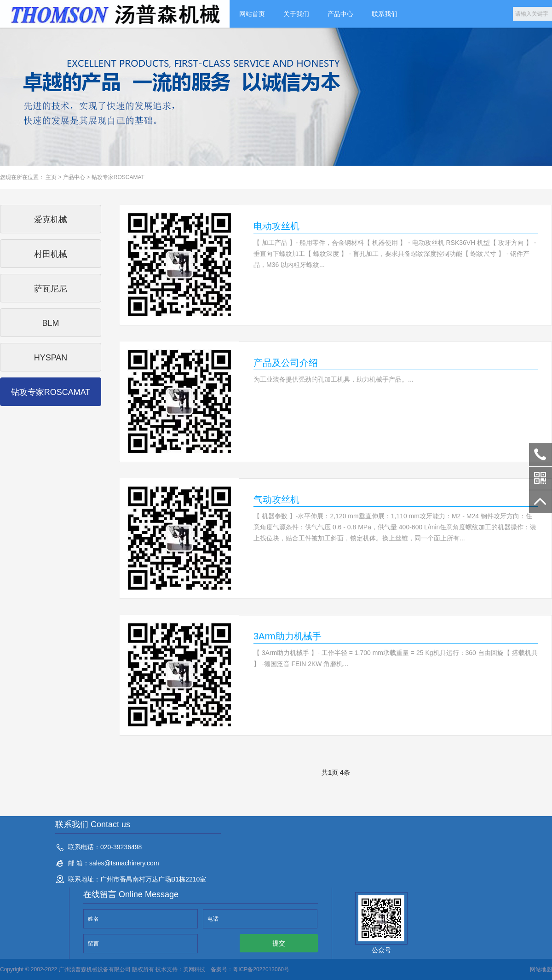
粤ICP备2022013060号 (261, 969)
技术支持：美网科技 (180, 969)
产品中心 (340, 14)
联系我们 (385, 14)
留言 (93, 944)
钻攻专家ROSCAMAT (118, 177)
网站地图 (541, 969)
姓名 (93, 919)
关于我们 (296, 14)
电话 (213, 919)
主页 (51, 177)
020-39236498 (540, 455)
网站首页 (252, 14)
